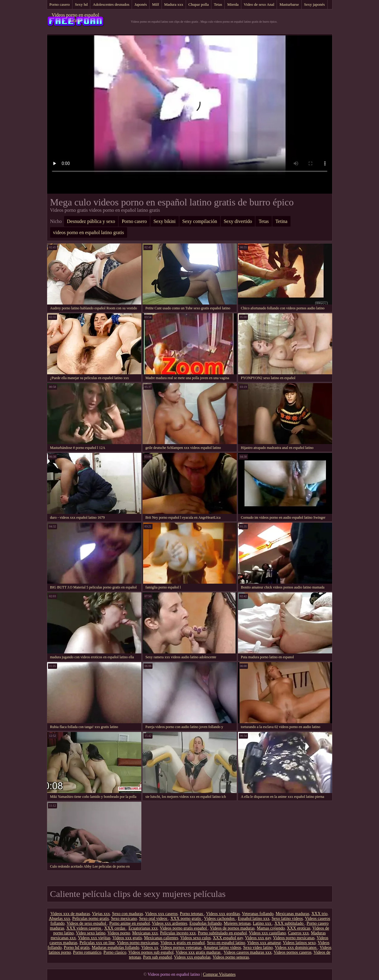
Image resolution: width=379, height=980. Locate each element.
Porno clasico (115, 952)
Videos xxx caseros (162, 914)
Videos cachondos (220, 919)
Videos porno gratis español (184, 928)
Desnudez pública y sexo (91, 221)
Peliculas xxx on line (97, 943)
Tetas (218, 4)
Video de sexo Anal (259, 4)
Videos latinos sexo (299, 943)
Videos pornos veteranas (181, 948)
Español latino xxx (254, 919)
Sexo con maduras (128, 914)
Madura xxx (174, 4)
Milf (155, 4)
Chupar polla (199, 4)
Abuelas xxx (59, 919)
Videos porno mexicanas (294, 938)
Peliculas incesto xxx (178, 933)
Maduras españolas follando (116, 948)
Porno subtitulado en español (222, 933)
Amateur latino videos (222, 948)
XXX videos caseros (84, 928)
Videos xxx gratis (127, 938)
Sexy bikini (164, 221)
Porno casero (60, 4)
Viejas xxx (101, 914)
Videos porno (119, 933)
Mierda (233, 4)
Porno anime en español (130, 923)
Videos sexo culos (196, 938)
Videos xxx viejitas (94, 938)
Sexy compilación (200, 221)
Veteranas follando (258, 914)
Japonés (141, 4)
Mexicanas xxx (145, 933)
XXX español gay (228, 938)
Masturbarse (289, 4)
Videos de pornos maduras (232, 928)
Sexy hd (81, 4)
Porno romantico (87, 952)
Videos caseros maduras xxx (248, 952)
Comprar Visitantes (219, 974)
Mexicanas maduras (293, 914)
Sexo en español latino (226, 943)
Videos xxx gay (258, 938)
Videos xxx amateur (264, 943)
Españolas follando (206, 923)
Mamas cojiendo (271, 928)
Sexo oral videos (154, 919)
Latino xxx (263, 923)
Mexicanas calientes (161, 938)
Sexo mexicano (124, 919)
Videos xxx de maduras (70, 914)
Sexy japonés (315, 4)
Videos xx (150, 948)
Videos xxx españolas (192, 957)
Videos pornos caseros (292, 952)
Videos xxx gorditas (223, 914)
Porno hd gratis (77, 948)
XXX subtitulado (290, 923)
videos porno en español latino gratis (89, 232)
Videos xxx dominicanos (296, 948)
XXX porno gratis (186, 919)
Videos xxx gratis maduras (198, 952)
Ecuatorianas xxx (143, 928)
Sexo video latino (258, 948)
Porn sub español (158, 957)
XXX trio (319, 914)
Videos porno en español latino (75, 18)
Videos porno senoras (231, 957)
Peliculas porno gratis (90, 919)
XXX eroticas (299, 928)
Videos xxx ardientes (170, 923)
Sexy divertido (238, 221)
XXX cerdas (115, 928)
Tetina (281, 221)
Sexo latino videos (287, 919)
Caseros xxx (299, 933)
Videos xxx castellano (267, 933)
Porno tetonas (192, 914)
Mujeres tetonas (237, 923)
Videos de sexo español (87, 923)
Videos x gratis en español (183, 943)
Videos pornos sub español (151, 952)
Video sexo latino (91, 933)
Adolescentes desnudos (111, 4)
